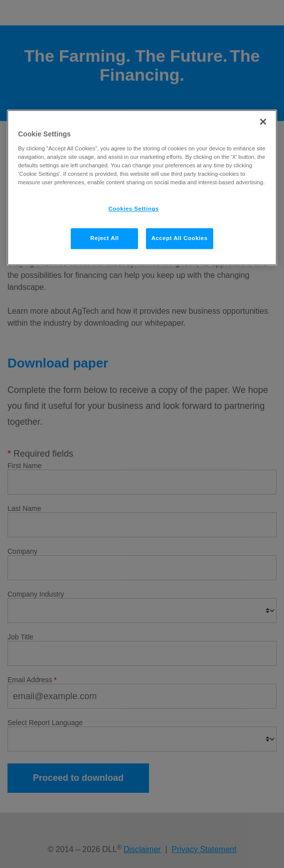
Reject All (104, 239)
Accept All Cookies (180, 239)
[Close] (263, 122)
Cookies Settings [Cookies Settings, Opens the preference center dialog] (134, 209)
